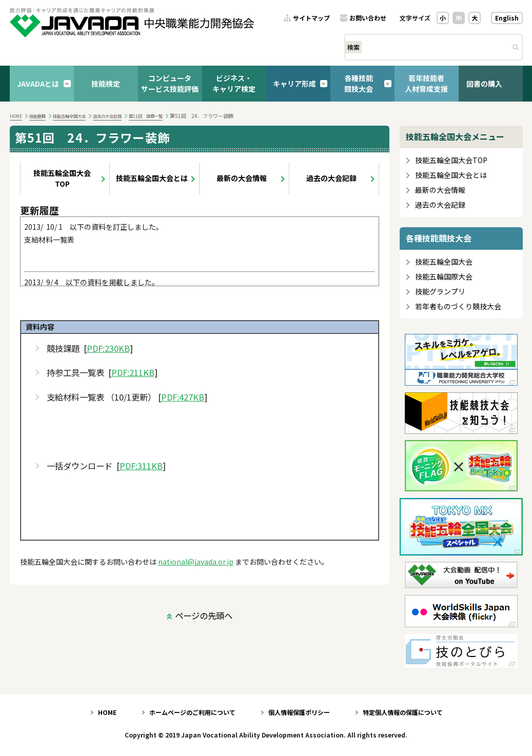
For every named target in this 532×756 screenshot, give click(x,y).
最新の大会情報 (242, 178)
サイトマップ (311, 18)
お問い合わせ (368, 18)
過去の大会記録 (107, 116)
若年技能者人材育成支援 (426, 83)
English (507, 18)
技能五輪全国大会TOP (62, 178)
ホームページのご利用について (192, 712)
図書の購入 (484, 84)
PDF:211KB (133, 373)
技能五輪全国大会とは (152, 178)
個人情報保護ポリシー (299, 712)
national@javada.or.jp (196, 562)
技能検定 (106, 84)
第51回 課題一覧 (146, 116)
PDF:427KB (183, 397)
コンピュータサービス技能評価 (170, 83)
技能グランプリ (440, 292)
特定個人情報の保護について (403, 712)
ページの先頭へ (204, 615)
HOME (16, 116)
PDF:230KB (108, 349)
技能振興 (37, 116)
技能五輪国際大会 (444, 277)
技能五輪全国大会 (69, 116)
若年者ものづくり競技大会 (458, 306)
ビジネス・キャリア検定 (234, 83)
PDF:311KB (141, 466)
